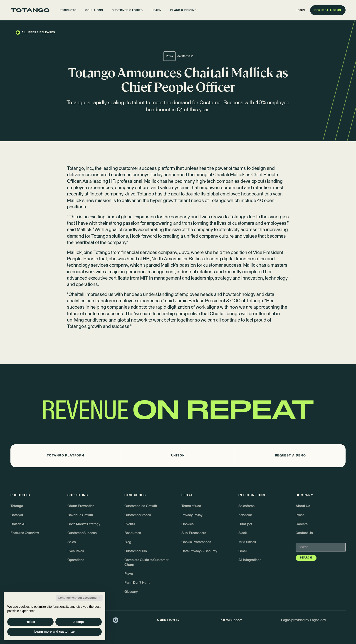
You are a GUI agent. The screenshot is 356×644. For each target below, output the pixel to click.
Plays (129, 574)
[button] (68, 10)
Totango (75, 169)
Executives (76, 551)
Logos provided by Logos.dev (304, 620)
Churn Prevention (81, 506)
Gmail (243, 551)
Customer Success (82, 533)
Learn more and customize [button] (54, 632)
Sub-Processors (194, 533)
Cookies (188, 524)
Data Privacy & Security (199, 551)
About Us (303, 506)
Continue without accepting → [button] (79, 598)
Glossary (131, 592)
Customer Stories (138, 515)
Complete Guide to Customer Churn (146, 562)
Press (300, 515)
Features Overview (25, 533)
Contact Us (304, 533)
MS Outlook (247, 542)
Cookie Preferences (196, 542)
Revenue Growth (80, 515)
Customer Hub (136, 551)
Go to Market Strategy (84, 524)
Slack (243, 533)
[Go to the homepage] (30, 10)
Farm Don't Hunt (137, 583)
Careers (302, 524)
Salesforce (246, 506)
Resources (133, 533)
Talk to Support (230, 620)
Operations (76, 560)
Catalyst (17, 515)
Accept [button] (79, 622)
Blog (128, 542)
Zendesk (245, 515)
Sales (72, 542)
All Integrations (250, 560)
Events (130, 524)
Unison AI (18, 524)
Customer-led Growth (141, 506)
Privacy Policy (192, 515)
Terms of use (191, 506)
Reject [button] (30, 622)
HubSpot (245, 524)
